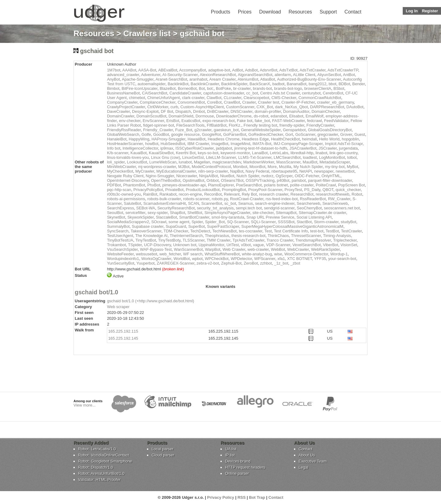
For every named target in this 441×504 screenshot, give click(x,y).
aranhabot (198, 79)
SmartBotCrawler (194, 217)
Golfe (146, 134)
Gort (289, 134)
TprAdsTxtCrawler (248, 240)
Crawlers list (147, 33)
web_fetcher (170, 254)
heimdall (309, 139)
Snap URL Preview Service (270, 217)
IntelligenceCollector (140, 148)
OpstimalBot (193, 180)
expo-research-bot (219, 121)
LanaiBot (260, 153)
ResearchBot (302, 194)
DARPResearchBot (327, 107)
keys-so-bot (208, 153)
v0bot (246, 245)
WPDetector (241, 259)
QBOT (328, 190)
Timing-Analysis (337, 236)
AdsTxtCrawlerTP (343, 70)
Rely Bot (249, 194)
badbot (278, 84)
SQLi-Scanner (263, 222)
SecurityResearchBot (176, 208)
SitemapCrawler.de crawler (322, 213)
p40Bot (283, 180)
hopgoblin (350, 139)
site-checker (263, 213)
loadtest (310, 157)
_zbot (295, 263)
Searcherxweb (335, 203)
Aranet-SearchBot (171, 79)
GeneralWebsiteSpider (261, 130)
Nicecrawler (187, 176)
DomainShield (181, 116)
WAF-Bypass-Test (156, 249)
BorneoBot (187, 88)
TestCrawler (352, 231)
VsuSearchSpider (122, 249)
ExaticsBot (191, 121)
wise (278, 254)
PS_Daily (312, 190)
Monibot (240, 167)
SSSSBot (286, 222)
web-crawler (258, 249)
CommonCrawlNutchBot (320, 98)
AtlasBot (268, 79)
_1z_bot (281, 263)
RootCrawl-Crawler (247, 199)
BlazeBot (168, 88)
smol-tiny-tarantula (228, 217)
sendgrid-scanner (279, 208)
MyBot (352, 167)
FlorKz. (235, 125)
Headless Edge (255, 139)
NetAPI (305, 171)
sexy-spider (158, 213)
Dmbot (199, 111)
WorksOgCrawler (156, 259)
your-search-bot (342, 259)
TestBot (332, 231)
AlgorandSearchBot (255, 75)
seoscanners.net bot (342, 208)
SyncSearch (118, 231)
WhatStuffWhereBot (222, 254)
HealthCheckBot (285, 139)
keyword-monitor (235, 153)
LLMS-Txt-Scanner (255, 157)
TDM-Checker (176, 231)
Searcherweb (309, 203)
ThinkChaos (278, 236)
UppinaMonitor (211, 245)
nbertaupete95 (284, 171)
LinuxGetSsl (193, 157)
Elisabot (296, 116)
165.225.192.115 (123, 331)
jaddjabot (224, 148)
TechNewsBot (224, 231)
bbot (332, 84)
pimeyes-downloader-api (184, 185)
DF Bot (167, 111)
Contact (353, 12)
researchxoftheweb (333, 194)
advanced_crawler (123, 75)
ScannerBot (212, 203)
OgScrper (284, 176)
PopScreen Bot (351, 185)
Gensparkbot (294, 130)
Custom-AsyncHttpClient (202, 107)
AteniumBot (248, 79)
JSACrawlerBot (303, 148)
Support (328, 12)
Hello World (329, 139)
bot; (210, 88)
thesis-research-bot (249, 236)
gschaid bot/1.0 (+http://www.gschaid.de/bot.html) (150, 301)
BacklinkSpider (234, 84)
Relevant (232, 194)
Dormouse (205, 116)
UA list (231, 449)
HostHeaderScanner (125, 144)
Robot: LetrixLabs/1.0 (97, 449)
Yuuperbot (145, 263)
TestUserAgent (120, 236)
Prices (245, 12)
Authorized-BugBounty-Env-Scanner (309, 79)
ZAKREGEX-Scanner (176, 263)
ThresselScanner (306, 236)
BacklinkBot (178, 84)
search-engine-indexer (275, 203)
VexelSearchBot (307, 245)
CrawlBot (232, 102)
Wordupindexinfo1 (123, 259)
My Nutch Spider (308, 167)
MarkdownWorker (259, 162)
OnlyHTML (331, 176)
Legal (303, 467)
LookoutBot (137, 162)
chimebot (137, 98)
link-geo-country (344, 153)
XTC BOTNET (300, 259)
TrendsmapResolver (313, 240)
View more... (85, 405)
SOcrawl (159, 222)
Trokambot (116, 245)
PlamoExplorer (221, 185)
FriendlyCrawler (320, 125)
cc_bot (252, 93)
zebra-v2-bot (208, 263)
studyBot (349, 222)
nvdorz (268, 176)
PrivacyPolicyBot (148, 190)
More (272, 167)
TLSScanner (194, 240)
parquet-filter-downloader (330, 180)
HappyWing (139, 139)
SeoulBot (115, 213)
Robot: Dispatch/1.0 (96, 467)
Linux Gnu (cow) (166, 157)
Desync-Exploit (145, 111)
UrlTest (232, 245)
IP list (230, 455)
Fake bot (245, 121)
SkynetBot (116, 217)
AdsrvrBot (268, 70)
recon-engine (190, 194)
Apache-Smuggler (138, 79)
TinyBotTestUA (120, 240)
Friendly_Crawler (158, 130)
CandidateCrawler (185, 93)
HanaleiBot (117, 139)
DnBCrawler (218, 111)
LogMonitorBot (332, 157)
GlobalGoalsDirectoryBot (330, 130)
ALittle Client (304, 75)
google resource (185, 134)
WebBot (278, 249)
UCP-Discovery (157, 245)
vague (258, 245)
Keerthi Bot (186, 153)
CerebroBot (333, 93)
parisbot (299, 180)
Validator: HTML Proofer (99, 480)
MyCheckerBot (120, 171)
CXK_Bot (265, 107)
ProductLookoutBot (203, 190)
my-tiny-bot (335, 167)
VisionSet (349, 245)
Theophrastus (217, 236)
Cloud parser (163, 455)
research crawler (274, 194)
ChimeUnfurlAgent (164, 98)
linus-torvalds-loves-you (128, 157)
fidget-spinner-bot (158, 125)
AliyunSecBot (329, 75)
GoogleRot (211, 134)
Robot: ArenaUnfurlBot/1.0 (101, 473)
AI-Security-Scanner (180, 75)
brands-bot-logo (288, 88)
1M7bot (113, 70)
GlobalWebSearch (123, 134)
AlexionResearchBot (218, 75)
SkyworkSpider (141, 217)
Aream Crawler (222, 79)
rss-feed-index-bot (282, 199)
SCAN (194, 203)
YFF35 (320, 259)
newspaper (324, 171)
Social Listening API (314, 217)
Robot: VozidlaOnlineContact (104, 455)
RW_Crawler (339, 199)
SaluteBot (132, 203)
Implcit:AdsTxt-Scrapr (344, 144)
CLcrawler (232, 98)
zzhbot (266, 263)
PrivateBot (174, 190)
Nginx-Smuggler (160, 176)
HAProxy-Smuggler (169, 139)
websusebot (147, 254)
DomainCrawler (121, 116)
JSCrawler (328, 148)
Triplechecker (345, 240)
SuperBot (197, 226)
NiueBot (227, 176)
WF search (193, 254)
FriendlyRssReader (124, 130)
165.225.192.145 (123, 338)
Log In (412, 11)
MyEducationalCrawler (176, 171)
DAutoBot (355, 107)
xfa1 (281, 259)
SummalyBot (118, 226)
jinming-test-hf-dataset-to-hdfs (261, 148)
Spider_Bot (215, 222)
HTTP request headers (245, 467)
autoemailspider (151, 84)
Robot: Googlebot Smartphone (105, 461)
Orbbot (213, 180)
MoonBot (258, 167)
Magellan (202, 162)
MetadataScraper (335, 162)
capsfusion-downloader (224, 93)
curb (174, 107)
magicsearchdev (227, 162)
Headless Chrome (224, 139)
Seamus (246, 203)
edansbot (279, 116)
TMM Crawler (219, 240)
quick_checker (348, 190)
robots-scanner (196, 199)
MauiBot (310, 162)
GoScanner (305, 134)
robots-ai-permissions (126, 199)
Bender (358, 84)
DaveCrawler (118, 111)
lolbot (352, 157)
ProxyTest (293, 190)
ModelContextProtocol (211, 167)
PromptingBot (234, 190)
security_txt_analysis (215, 208)
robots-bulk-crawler (164, 199)
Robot (357, 194)
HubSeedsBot (173, 144)
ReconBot (213, 194)
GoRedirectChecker (266, 134)
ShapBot (178, 213)
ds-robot (261, 116)
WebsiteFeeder (120, 254)
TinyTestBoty (169, 240)
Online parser (237, 473)
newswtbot (345, 171)
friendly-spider (292, 125)
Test (268, 231)
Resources (300, 12)
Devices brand (238, 461)
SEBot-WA (146, 208)
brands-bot (262, 88)
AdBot (237, 70)
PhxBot (154, 185)
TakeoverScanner (146, 231)
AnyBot (113, 79)
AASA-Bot (147, 70)
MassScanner (288, 162)
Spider (197, 222)
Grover (346, 134)
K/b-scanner (117, 153)
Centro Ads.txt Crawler (280, 93)
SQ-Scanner (238, 222)
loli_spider (116, 162)
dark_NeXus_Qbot (291, 107)
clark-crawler (193, 98)
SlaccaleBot (166, 217)
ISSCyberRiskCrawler (195, 148)
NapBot (237, 171)
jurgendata (348, 148)
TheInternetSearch (186, 236)
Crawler (249, 102)
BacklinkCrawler (205, 84)
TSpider (135, 245)
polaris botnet (276, 185)
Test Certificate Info (291, 231)
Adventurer (151, 75)
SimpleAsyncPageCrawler (227, 213)
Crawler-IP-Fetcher (298, 102)
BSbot (339, 88)
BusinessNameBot (123, 93)
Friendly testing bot (260, 125)
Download (270, 12)
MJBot (184, 167)
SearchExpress (120, 208)
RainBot (150, 194)
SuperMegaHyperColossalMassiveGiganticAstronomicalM (292, 226)
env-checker (130, 121)
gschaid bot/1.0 (96, 292)
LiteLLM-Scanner (221, 157)
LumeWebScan (163, 162)
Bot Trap (257, 497)
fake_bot (262, 121)
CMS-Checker (284, 98)
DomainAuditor (296, 111)
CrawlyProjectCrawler (126, 107)
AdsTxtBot (288, 70)
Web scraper (118, 307)
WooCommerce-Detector (306, 254)
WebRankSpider (326, 249)
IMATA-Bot (262, 144)
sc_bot (230, 203)
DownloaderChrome (234, 116)
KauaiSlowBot (161, 153)
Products (221, 12)
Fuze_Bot (184, 130)
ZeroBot (251, 263)
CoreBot (214, 102)
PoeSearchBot (249, 185)
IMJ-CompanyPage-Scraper (298, 144)
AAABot (129, 70)
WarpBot (213, 249)
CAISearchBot (155, 93)
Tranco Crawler (280, 240)
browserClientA (318, 88)
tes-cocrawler (251, 231)
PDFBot (114, 185)
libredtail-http (302, 153)
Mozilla (285, 167)
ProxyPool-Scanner (265, 190)
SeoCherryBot (309, 208)
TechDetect (200, 231)
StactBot (304, 222)
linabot (321, 153)
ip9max (167, 148)
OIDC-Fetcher (307, 176)
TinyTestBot (146, 240)
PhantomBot (134, 185)
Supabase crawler (147, 226)
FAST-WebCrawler (289, 121)
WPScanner (265, 259)
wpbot (197, 259)
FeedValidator (336, 121)
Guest (360, 134)
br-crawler (242, 88)
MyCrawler (145, 171)
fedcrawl (315, 121)
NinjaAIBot (208, 176)
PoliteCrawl (326, 185)
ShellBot (195, 213)
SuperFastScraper (223, 226)
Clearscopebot (256, 98)
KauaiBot (139, 153)
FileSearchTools (191, 125)
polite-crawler (302, 185)
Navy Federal (257, 171)
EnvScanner (153, 121)
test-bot (317, 231)
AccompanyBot (192, 70)
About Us (307, 455)
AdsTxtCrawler (313, 70)
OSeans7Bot (232, 180)
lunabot (185, 162)
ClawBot (214, 98)
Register (430, 11)
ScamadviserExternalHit (165, 203)
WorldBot (181, 259)
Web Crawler (234, 249)
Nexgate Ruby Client (125, 176)
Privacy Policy (221, 497)
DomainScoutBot (152, 116)
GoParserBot (235, 134)
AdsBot (251, 70)
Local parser (163, 449)
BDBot (344, 84)
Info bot (113, 148)
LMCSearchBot (287, 157)
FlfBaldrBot (217, 125)
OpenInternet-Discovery (128, 180)
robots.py (220, 199)
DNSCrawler (242, 111)
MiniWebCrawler (121, 167)
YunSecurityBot (121, 263)
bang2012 (318, 84)
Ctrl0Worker (158, 107)
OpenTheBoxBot (166, 180)
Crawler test (268, 102)
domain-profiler (268, 111)
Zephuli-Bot (231, 263)
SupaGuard (176, 226)
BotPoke (223, 88)
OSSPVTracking (260, 180)
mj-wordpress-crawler (157, 167)
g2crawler (203, 130)
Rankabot (168, 194)
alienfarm (283, 75)
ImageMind (240, 144)
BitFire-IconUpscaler (139, 88)
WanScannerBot (188, 249)
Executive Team (313, 461)
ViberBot (331, 245)
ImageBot (220, 144)
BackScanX (260, 84)
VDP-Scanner (278, 245)
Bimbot (113, 88)
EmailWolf (315, 116)
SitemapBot (286, 213)
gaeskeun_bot (226, 130)
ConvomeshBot (191, 102)
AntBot (349, 75)
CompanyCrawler (122, 102)
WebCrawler (298, 249)
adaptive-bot (219, 70)
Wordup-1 (339, 254)
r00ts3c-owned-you (124, 194)
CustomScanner (240, 107)
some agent (179, 222)
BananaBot (296, 84)
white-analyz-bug (257, 254)
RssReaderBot (313, 199)
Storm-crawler (326, 222)
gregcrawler (328, 134)
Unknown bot (185, 245)
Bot (202, 88)
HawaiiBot (196, 139)
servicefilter (135, 213)
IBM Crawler (198, 144)
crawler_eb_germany (335, 102)
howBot (152, 144)
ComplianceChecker (157, 102)
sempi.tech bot (249, 208)
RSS (241, 497)
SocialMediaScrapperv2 (128, 222)
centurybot (311, 93)
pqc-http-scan (119, 190)
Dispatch (183, 111)
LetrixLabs (279, 153)
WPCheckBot (217, 259)
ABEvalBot (168, 70)
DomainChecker (326, 111)
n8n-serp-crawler (213, 171)
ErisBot (173, 121)
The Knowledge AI (152, 236)
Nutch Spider (248, 176)
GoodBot (161, 134)
